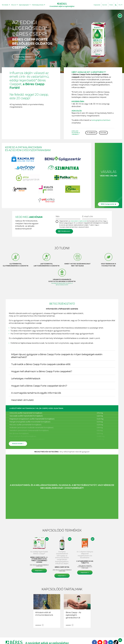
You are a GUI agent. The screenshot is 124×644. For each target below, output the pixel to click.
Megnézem (39, 571)
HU (120, 5)
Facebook (92, 133)
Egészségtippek (24, 5)
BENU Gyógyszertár (108, 204)
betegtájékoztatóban (101, 120)
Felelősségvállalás (38, 5)
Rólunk (14, 5)
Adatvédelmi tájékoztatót (79, 221)
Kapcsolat (97, 5)
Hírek (111, 5)
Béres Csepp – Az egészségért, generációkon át (73, 615)
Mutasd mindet (17, 444)
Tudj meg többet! (24, 57)
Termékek (5, 5)
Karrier (105, 5)
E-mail (104, 133)
